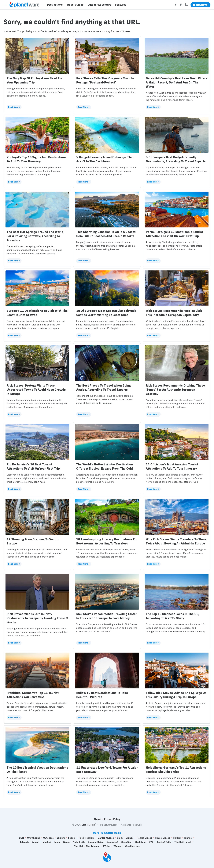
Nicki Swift (79, 842)
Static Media (88, 825)
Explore (61, 838)
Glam (120, 838)
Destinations (55, 5)
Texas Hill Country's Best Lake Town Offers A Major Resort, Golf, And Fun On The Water (177, 82)
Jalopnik (24, 842)
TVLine (107, 846)
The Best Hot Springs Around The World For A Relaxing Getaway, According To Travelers (35, 236)
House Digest (162, 838)
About (97, 819)
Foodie (72, 838)
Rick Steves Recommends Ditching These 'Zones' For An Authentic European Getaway (175, 390)
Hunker (177, 838)
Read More (13, 107)
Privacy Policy (112, 819)
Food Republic (87, 838)
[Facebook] (176, 5)
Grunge (130, 838)
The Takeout (93, 846)
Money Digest (62, 842)
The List (79, 846)
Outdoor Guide (96, 842)
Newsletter (200, 5)
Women (118, 846)
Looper (36, 842)
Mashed (47, 842)
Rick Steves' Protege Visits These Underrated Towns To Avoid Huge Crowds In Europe (36, 390)
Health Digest (144, 838)
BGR (21, 838)
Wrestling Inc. (132, 846)
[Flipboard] (181, 5)
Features (121, 5)
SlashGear (140, 842)
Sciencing (112, 842)
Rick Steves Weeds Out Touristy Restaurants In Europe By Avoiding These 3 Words (37, 618)
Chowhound (34, 838)
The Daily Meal (183, 842)
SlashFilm (126, 842)
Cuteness (48, 838)
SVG (151, 842)
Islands (188, 838)
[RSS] (187, 5)
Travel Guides (75, 5)
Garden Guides (106, 838)
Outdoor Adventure (99, 5)
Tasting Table (164, 842)
